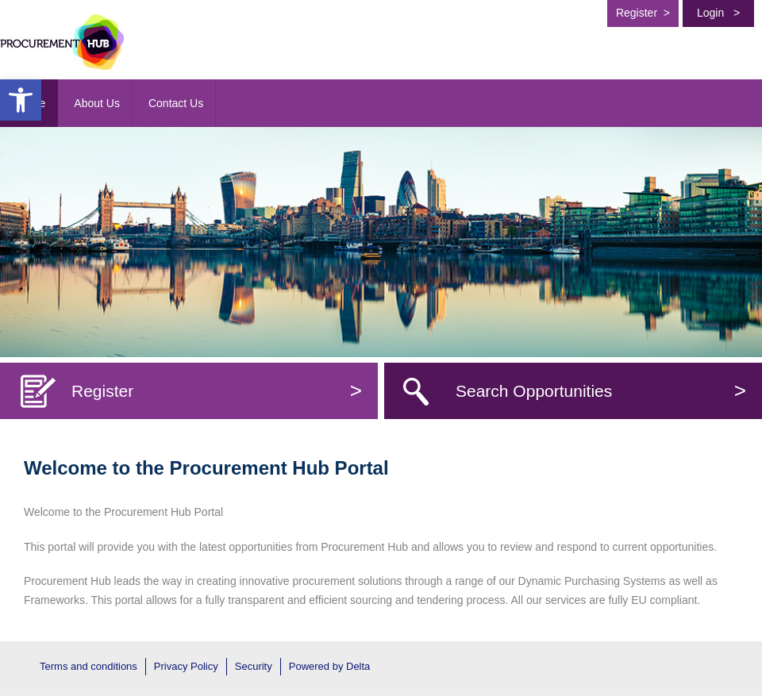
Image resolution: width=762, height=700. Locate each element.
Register (643, 13)
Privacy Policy (186, 666)
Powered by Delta (330, 666)
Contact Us (176, 103)
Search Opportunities (601, 391)
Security (254, 666)
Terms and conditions (89, 666)
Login (718, 13)
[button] (21, 100)
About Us (97, 103)
